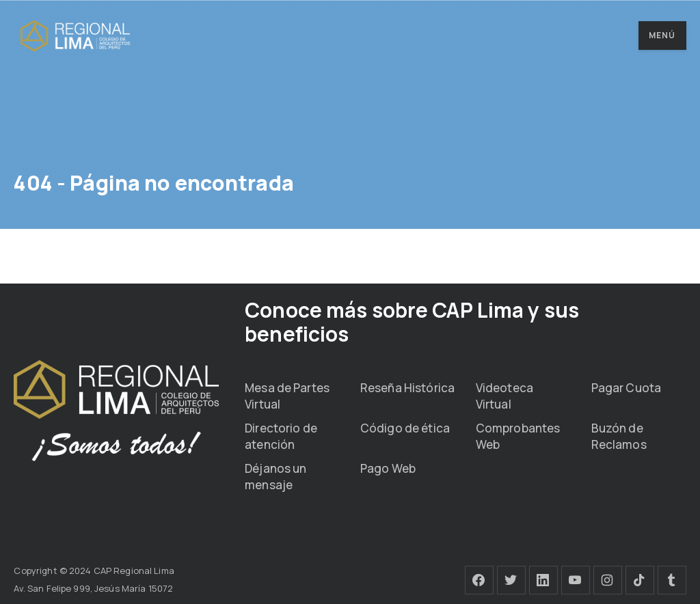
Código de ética (405, 428)
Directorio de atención (281, 436)
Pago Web (388, 468)
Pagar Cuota (626, 388)
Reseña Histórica (407, 388)
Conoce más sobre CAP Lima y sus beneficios (412, 322)
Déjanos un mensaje (275, 477)
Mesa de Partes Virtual (287, 396)
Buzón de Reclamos (619, 436)
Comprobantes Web (518, 436)
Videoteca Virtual (504, 396)
